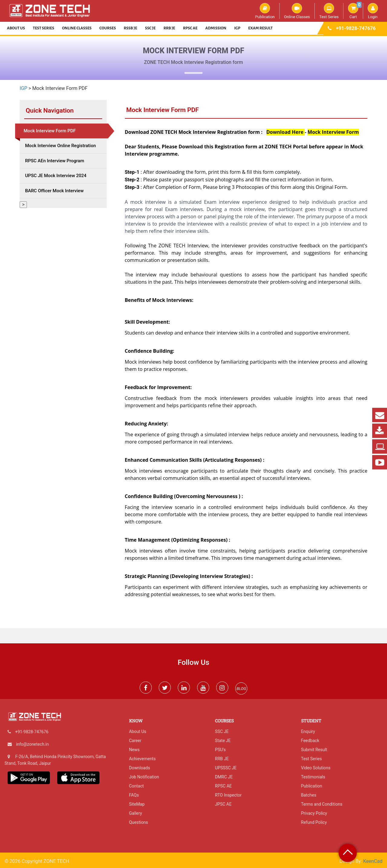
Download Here (286, 132)
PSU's (220, 750)
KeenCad (373, 861)
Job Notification (144, 777)
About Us (16, 28)
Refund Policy (314, 822)
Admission (216, 28)
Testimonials (313, 777)
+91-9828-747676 (356, 28)
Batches (309, 795)
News (134, 750)
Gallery (136, 813)
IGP (237, 28)
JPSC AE (223, 804)
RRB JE (169, 28)
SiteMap (137, 804)
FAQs (134, 795)
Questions (139, 822)
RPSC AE (190, 28)
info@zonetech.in (32, 744)
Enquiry (308, 731)
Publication (265, 11)
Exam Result (260, 28)
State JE (223, 741)
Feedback (310, 741)
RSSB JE (130, 28)
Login (373, 11)
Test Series (329, 11)
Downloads (140, 768)
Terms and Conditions (322, 804)
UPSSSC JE (226, 768)
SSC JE (150, 28)
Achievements (142, 759)
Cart (355, 11)
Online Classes (297, 11)
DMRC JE (224, 777)
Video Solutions (316, 768)
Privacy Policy (314, 813)
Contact (137, 786)
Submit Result (314, 750)
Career (135, 741)
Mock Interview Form (333, 132)
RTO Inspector (228, 795)
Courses (108, 28)
